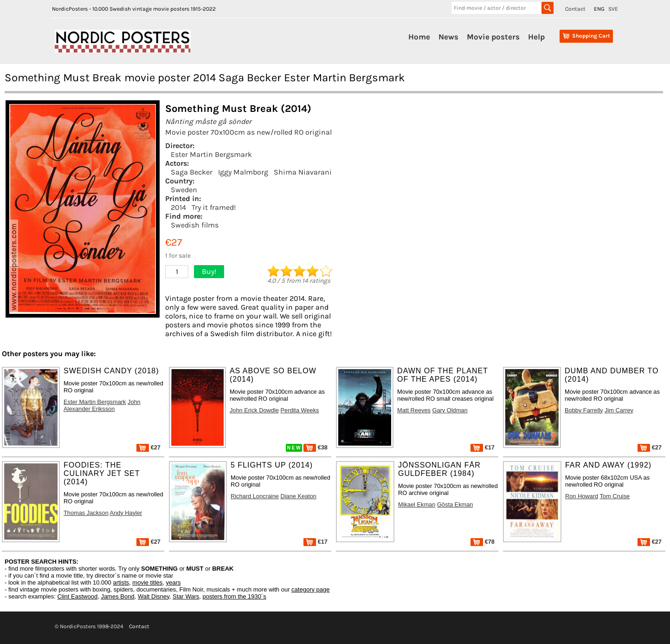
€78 (483, 542)
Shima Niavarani (303, 172)
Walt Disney (154, 596)
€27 (148, 447)
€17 (483, 447)
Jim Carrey (619, 410)
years (174, 582)
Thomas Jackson (86, 513)
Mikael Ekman (417, 504)
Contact (575, 9)
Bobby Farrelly (584, 410)
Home (419, 37)
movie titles (147, 582)
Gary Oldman (450, 410)
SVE (613, 9)
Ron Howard (582, 496)
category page (310, 589)
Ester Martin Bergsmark (211, 154)
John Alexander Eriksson (102, 405)
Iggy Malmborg (243, 172)
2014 (178, 207)
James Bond (117, 596)
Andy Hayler (126, 513)
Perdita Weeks (300, 410)
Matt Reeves (414, 410)
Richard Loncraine (255, 496)
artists (121, 582)
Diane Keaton (298, 496)
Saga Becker (192, 172)
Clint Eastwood (77, 596)
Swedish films (195, 225)
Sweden (184, 190)
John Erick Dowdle (254, 410)
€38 (316, 447)
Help (536, 37)
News (448, 37)
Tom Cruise (615, 496)
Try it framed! (214, 207)
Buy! (209, 271)
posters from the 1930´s (235, 596)
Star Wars (186, 596)
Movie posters (493, 37)
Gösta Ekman (455, 504)
